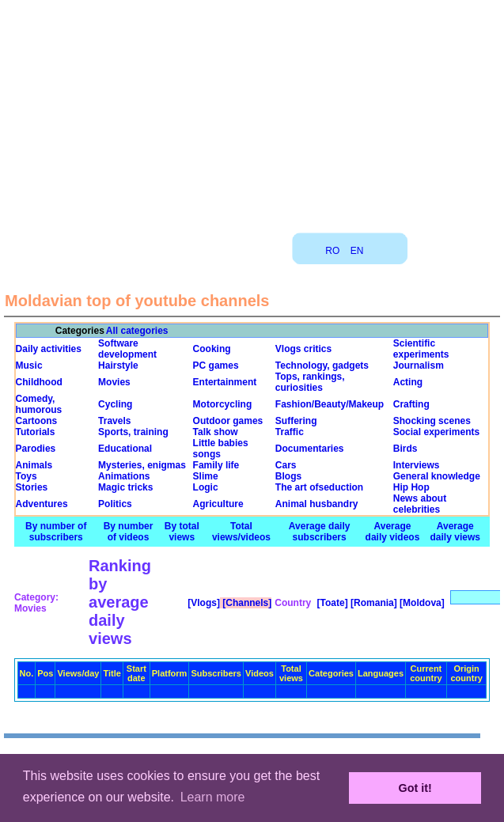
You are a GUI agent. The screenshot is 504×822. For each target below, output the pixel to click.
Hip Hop (411, 487)
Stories (32, 487)
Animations (124, 476)
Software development (127, 349)
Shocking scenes (432, 421)
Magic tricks (125, 487)
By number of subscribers (56, 532)
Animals (34, 465)
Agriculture (218, 504)
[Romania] (373, 603)
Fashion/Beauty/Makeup (330, 404)
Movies (114, 382)
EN (357, 251)
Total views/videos (241, 532)
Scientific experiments (421, 349)
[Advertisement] (252, 111)
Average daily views (455, 532)
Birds (405, 449)
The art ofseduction (319, 487)
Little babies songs (221, 449)
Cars (286, 465)
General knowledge (437, 476)
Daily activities (49, 349)
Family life (216, 465)
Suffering (296, 421)
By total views (182, 532)
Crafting (411, 404)
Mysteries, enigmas (142, 465)
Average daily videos (393, 532)
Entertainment (225, 382)
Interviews (417, 465)
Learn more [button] (213, 797)
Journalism (419, 366)
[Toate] (331, 603)
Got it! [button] (415, 788)
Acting (408, 382)
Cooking (212, 349)
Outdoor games (228, 421)
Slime (206, 476)
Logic (206, 487)
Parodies (36, 449)
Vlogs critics (303, 349)
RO (332, 251)
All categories (137, 331)
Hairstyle (118, 366)
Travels (114, 421)
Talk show (216, 432)
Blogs (288, 476)
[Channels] (246, 603)
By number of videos (129, 532)
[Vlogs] (203, 603)
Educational (125, 449)
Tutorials (36, 432)
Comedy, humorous (39, 404)
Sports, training (133, 432)
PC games (216, 366)
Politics (115, 504)
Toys (27, 476)
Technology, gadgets (322, 366)
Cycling (115, 404)
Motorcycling (223, 404)
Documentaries (310, 449)
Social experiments (436, 432)
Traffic (290, 432)
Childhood (39, 382)
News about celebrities (420, 504)
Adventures (42, 504)
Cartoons (37, 421)
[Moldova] (421, 603)
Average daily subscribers (320, 532)
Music (29, 366)
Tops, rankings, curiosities (310, 382)
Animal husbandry (317, 504)
